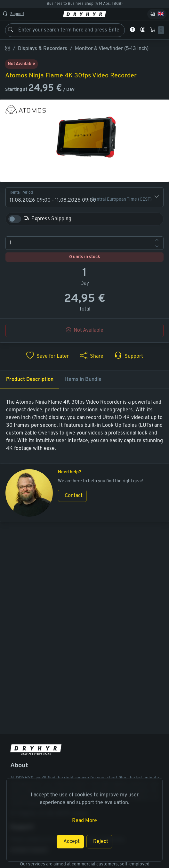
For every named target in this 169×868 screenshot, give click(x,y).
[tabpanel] (84, 425)
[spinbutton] (84, 243)
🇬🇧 (161, 14)
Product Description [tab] (30, 380)
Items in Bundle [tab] (83, 380)
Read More (84, 821)
